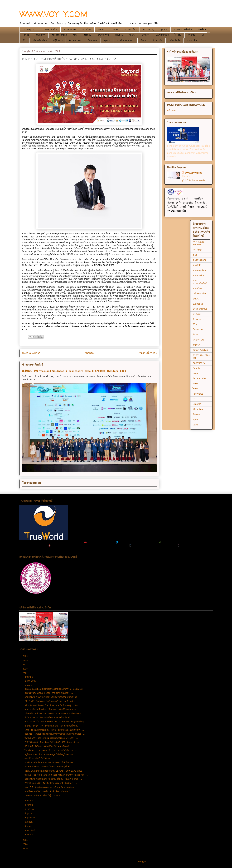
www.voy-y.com (193, 173)
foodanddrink (59, 35)
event (101, 30)
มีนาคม (29, 826)
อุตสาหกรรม (103, 35)
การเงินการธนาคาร (126, 40)
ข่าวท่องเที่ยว (130, 30)
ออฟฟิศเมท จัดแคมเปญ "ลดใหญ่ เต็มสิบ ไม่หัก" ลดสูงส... (53, 779)
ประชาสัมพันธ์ (162, 35)
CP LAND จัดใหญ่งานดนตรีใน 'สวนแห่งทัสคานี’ (48, 746)
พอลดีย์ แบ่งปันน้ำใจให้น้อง (37, 759)
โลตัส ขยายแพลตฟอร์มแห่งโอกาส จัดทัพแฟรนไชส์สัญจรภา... (54, 730)
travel (114, 30)
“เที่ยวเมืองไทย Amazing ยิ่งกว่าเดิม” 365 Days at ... (52, 742)
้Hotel (178, 35)
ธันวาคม (30, 677)
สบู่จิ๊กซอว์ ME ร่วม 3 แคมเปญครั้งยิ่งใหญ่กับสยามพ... (51, 755)
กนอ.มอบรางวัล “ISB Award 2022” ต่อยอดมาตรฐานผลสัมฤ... (56, 722)
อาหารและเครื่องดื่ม (183, 30)
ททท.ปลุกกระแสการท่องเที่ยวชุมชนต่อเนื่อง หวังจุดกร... (51, 738)
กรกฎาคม (30, 809)
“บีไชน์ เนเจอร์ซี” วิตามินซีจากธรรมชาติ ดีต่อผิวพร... (51, 783)
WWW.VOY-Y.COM (54, 14)
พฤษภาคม (31, 818)
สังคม (143, 40)
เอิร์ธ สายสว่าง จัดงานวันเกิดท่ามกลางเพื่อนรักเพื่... (49, 718)
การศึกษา (203, 30)
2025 (26, 661)
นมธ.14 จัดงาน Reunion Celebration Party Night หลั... (56, 775)
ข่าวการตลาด (70, 30)
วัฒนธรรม (93, 40)
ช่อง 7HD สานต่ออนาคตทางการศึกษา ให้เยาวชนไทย (49, 787)
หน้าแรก (89, 353)
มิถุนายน (30, 813)
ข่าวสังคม (87, 30)
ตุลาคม (29, 686)
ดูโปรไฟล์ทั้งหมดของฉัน (194, 180)
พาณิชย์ (191, 35)
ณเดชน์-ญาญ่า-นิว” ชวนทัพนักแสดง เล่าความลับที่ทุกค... (53, 726)
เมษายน (29, 822)
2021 (26, 840)
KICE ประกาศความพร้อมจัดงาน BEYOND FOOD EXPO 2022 (53, 771)
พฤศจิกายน (31, 681)
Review (119, 35)
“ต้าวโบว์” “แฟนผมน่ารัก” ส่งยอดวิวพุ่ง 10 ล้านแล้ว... (51, 701)
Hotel (26, 35)
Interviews (75, 40)
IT (203, 35)
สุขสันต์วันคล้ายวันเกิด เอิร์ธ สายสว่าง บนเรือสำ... (49, 693)
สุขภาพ (164, 30)
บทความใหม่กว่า (31, 353)
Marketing (149, 30)
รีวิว (25, 40)
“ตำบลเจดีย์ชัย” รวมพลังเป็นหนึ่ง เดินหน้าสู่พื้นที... (49, 767)
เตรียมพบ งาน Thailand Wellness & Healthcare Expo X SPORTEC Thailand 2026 (74, 371)
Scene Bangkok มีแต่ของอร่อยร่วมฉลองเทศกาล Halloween (54, 689)
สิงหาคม (30, 805)
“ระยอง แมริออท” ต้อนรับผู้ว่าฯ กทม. (43, 796)
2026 (26, 656)
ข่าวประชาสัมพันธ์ (49, 30)
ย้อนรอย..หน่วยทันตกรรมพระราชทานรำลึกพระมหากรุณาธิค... (55, 734)
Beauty (87, 35)
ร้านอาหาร (41, 35)
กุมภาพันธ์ (31, 831)
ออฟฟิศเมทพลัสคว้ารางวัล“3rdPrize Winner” (47, 791)
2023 (26, 669)
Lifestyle (29, 30)
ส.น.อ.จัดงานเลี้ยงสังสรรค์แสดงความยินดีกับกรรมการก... (52, 709)
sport (107, 40)
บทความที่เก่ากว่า (147, 353)
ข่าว (75, 35)
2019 (26, 849)
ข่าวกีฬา (145, 35)
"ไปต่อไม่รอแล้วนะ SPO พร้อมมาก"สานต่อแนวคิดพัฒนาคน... (54, 714)
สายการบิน (192, 40)
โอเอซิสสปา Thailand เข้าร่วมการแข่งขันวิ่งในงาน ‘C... (53, 750)
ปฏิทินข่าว (58, 40)
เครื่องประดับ (175, 40)
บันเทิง (132, 35)
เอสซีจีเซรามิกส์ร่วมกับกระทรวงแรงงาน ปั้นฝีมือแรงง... (50, 763)
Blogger (142, 862)
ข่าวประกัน (157, 40)
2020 (26, 844)
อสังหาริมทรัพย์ (40, 40)
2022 (26, 673)
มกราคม (30, 835)
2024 (26, 665)
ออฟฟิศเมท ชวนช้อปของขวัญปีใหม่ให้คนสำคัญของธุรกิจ (51, 697)
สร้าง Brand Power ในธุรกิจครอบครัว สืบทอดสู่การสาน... (53, 705)
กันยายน (30, 801)
